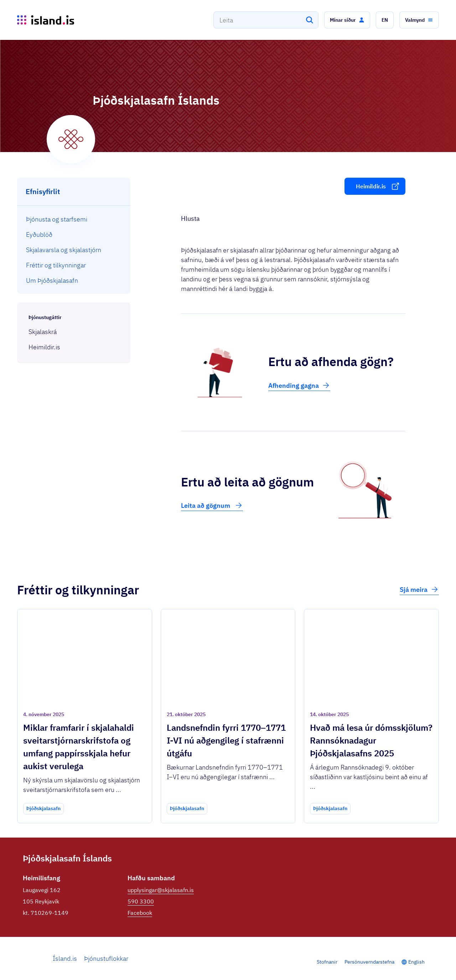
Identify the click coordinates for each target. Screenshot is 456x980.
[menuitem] (74, 219)
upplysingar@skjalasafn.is (161, 890)
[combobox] (266, 20)
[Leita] (310, 20)
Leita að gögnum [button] (212, 505)
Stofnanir (327, 962)
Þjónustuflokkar (106, 958)
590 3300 (141, 901)
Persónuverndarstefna (369, 962)
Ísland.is (65, 958)
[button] (347, 20)
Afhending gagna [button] (299, 385)
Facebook (140, 913)
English (416, 962)
